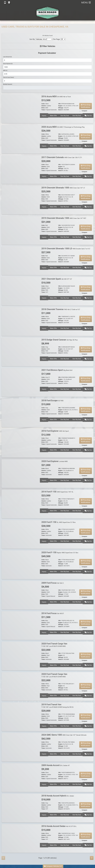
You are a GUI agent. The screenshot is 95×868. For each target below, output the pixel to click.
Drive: (43, 108)
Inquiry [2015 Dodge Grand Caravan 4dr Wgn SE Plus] (44, 358)
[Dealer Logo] (48, 13)
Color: (43, 104)
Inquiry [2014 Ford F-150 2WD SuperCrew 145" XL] (44, 510)
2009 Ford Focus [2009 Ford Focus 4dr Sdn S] (53, 583)
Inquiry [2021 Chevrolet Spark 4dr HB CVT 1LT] (44, 298)
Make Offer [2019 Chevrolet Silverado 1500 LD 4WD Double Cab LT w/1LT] (53, 267)
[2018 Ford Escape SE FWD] (21, 413)
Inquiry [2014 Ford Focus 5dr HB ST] (44, 632)
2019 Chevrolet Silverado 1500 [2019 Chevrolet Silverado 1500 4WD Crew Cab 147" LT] (63, 188)
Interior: (44, 106)
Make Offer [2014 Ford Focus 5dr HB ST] (53, 632)
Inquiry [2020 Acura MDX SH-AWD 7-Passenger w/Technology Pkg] (44, 146)
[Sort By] (44, 39)
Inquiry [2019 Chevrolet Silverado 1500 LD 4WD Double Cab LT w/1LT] (44, 267)
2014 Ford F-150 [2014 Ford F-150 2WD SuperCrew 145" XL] (57, 492)
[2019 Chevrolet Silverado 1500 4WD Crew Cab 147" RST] (21, 230)
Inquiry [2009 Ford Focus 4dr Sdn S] (44, 602)
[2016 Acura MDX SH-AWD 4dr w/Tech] (21, 109)
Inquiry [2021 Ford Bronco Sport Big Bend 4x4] (44, 389)
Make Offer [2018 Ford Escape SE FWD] (53, 419)
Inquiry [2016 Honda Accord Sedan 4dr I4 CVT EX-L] (44, 845)
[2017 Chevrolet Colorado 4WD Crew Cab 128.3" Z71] (21, 170)
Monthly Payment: (8, 84)
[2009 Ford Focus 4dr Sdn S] (21, 595)
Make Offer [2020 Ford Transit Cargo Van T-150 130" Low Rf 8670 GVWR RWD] (53, 665)
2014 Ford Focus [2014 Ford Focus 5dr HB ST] (53, 613)
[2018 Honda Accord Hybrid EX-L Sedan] (21, 808)
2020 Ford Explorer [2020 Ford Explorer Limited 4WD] (55, 461)
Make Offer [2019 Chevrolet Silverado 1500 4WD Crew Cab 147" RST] (53, 237)
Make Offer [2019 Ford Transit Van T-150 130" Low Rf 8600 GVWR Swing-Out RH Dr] (53, 726)
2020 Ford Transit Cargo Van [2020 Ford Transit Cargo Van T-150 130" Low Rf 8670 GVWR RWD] (54, 645)
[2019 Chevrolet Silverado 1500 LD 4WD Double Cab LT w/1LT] (21, 261)
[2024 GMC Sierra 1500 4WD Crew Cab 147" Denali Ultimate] (21, 747)
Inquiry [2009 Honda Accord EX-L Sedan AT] (44, 784)
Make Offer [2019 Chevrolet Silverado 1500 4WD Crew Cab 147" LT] (53, 206)
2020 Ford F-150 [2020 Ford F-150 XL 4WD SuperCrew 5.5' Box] (59, 522)
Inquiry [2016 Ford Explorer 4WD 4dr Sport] (44, 450)
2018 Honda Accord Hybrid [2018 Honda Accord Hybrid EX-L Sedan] (58, 796)
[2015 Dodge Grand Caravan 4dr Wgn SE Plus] (21, 352)
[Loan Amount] (47, 60)
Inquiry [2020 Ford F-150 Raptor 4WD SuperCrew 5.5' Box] (44, 571)
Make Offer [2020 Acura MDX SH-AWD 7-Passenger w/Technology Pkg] (53, 146)
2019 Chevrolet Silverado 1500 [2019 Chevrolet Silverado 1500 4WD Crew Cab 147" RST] (64, 218)
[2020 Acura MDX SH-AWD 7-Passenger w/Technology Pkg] (21, 139)
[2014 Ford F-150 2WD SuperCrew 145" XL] (21, 504)
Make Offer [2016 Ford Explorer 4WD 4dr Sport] (53, 450)
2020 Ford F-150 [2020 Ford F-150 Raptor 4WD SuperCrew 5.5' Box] (60, 552)
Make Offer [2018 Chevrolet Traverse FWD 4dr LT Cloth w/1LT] (53, 328)
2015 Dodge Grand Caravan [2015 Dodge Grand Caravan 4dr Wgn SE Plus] (60, 340)
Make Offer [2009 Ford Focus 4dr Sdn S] (53, 602)
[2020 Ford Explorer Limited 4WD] (21, 474)
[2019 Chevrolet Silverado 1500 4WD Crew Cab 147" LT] (21, 200)
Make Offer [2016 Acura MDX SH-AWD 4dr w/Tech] (53, 115)
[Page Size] (63, 39)
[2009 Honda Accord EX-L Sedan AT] (21, 778)
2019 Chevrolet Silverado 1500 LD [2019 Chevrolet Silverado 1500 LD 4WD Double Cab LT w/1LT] (66, 249)
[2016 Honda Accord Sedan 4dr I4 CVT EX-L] (21, 838)
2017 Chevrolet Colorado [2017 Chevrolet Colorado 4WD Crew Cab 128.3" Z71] (62, 157)
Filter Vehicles (47, 46)
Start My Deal (65, 115)
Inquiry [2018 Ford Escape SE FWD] (44, 419)
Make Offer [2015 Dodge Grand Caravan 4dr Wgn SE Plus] (53, 358)
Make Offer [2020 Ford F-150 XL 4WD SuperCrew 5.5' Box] (53, 541)
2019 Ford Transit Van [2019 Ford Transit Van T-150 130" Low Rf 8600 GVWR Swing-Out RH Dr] (58, 706)
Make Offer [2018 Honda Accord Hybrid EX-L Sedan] (53, 814)
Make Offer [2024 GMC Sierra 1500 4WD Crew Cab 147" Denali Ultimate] (53, 754)
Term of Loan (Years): (9, 77)
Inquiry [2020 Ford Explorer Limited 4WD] (44, 480)
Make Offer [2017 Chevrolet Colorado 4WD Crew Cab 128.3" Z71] (53, 176)
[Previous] (3, 858)
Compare (84, 111)
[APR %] (47, 74)
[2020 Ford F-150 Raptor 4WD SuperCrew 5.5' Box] (21, 565)
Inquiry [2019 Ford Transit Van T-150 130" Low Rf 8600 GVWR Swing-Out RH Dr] (44, 726)
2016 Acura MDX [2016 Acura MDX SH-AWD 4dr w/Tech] (56, 96)
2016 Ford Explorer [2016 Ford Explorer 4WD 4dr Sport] (55, 431)
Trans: (43, 110)
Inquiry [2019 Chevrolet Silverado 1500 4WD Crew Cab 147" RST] (44, 237)
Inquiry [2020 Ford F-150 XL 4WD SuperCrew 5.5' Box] (44, 541)
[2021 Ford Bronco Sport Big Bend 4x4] (21, 382)
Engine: (60, 106)
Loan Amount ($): (8, 57)
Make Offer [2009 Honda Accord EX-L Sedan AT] (53, 784)
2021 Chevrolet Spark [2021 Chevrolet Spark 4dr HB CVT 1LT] (57, 279)
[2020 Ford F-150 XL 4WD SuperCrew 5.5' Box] (21, 534)
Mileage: (61, 108)
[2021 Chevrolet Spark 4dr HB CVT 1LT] (21, 291)
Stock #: (61, 110)
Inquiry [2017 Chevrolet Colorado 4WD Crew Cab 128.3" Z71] (44, 176)
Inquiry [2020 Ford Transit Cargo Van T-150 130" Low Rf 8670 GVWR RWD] (44, 665)
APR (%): (5, 71)
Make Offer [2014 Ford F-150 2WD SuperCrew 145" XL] (53, 510)
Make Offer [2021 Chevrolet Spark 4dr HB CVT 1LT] (53, 298)
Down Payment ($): (8, 64)
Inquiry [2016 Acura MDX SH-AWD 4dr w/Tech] (44, 115)
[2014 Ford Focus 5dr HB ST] (21, 625)
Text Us (88, 115)
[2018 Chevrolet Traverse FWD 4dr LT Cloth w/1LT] (21, 322)
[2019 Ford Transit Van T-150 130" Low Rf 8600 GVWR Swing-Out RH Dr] (21, 717)
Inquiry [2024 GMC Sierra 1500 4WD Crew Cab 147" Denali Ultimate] (44, 754)
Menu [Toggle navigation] (86, 3)
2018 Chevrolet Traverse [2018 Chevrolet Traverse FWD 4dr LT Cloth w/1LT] (61, 309)
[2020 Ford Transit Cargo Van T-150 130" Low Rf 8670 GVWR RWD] (21, 656)
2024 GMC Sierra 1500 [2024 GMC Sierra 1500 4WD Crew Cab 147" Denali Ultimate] (64, 735)
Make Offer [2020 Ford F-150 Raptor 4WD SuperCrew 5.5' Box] (53, 571)
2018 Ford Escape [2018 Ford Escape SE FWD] (52, 400)
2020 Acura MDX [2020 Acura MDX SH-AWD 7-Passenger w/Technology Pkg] (63, 127)
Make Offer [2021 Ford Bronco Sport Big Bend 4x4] (53, 389)
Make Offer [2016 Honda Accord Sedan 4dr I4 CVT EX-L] (53, 845)
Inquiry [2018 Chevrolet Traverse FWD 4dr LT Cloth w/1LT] (44, 328)
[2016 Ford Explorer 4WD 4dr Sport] (21, 443)
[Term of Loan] (47, 81)
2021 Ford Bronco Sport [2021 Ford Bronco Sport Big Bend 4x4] (57, 370)
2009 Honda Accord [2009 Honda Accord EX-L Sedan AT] (56, 765)
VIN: (60, 104)
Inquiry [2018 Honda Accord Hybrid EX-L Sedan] (44, 814)
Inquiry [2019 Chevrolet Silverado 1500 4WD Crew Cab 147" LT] (44, 206)
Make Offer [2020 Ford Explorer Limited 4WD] (53, 480)
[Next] (92, 858)
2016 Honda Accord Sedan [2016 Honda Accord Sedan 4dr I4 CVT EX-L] (59, 826)
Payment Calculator (47, 53)
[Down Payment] (47, 67)
